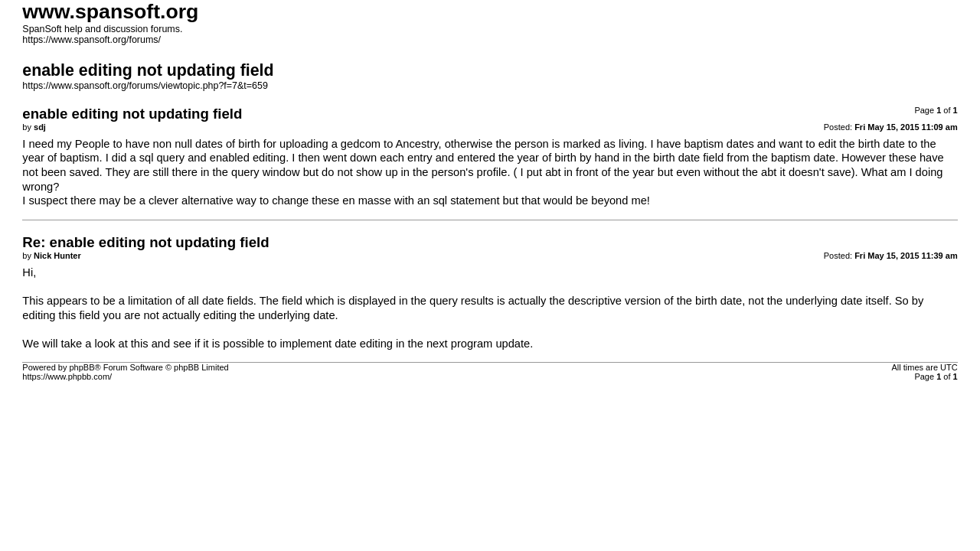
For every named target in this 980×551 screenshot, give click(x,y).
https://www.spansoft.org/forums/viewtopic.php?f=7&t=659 (145, 86)
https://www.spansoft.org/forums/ (91, 40)
